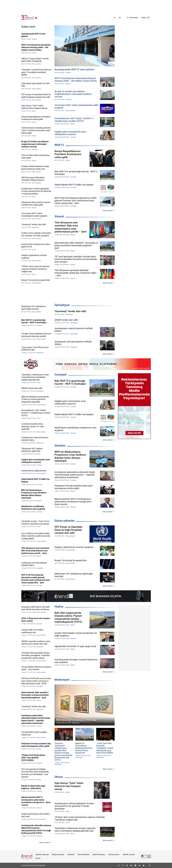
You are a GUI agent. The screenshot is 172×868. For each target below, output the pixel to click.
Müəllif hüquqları (99, 855)
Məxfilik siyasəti (129, 855)
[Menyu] (145, 18)
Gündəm (60, 446)
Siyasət (59, 216)
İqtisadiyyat (62, 305)
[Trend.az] (29, 18)
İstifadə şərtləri (114, 855)
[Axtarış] (114, 18)
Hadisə (59, 607)
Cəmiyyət (61, 375)
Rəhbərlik (71, 855)
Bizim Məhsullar (84, 855)
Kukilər (38, 858)
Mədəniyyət (62, 680)
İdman (59, 777)
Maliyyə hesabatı (58, 855)
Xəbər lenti (28, 27)
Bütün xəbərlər (108, 211)
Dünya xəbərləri (64, 521)
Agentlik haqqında (42, 855)
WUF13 (59, 145)
